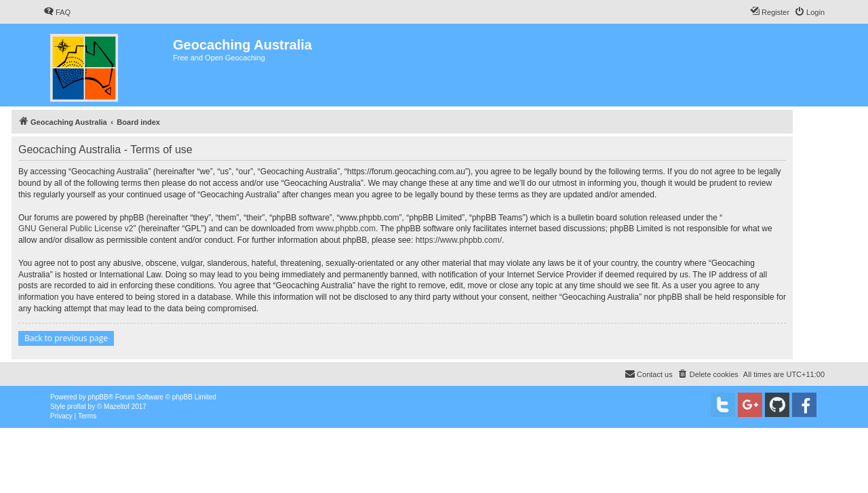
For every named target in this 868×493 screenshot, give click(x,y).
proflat (77, 407)
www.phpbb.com (346, 229)
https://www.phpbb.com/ (459, 240)
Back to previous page (66, 338)
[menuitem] (57, 12)
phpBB (98, 397)
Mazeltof (117, 407)
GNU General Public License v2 (76, 229)
